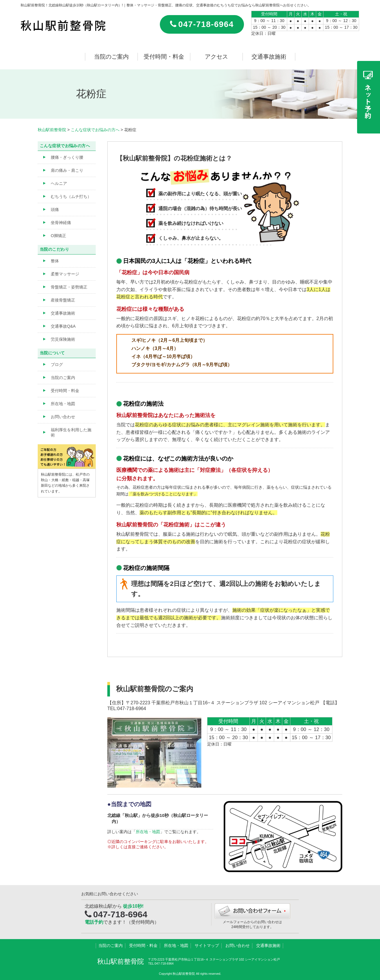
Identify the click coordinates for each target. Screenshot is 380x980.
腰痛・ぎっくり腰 (67, 157)
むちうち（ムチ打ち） (71, 196)
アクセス (216, 57)
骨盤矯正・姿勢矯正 (69, 287)
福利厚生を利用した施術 (71, 432)
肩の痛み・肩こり (67, 170)
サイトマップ (207, 945)
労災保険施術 (63, 339)
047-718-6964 (202, 24)
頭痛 (55, 210)
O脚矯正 (58, 236)
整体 (55, 261)
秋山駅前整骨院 (121, 961)
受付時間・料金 (164, 57)
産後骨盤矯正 (63, 300)
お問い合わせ (63, 417)
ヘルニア (59, 183)
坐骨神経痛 (61, 223)
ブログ (57, 364)
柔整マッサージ (65, 274)
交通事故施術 (269, 57)
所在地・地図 (148, 832)
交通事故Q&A (63, 326)
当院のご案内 (111, 57)
